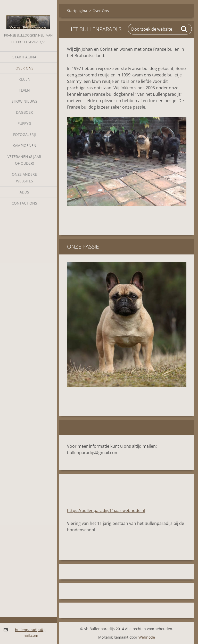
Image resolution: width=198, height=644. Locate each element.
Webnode (147, 637)
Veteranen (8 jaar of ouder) (24, 160)
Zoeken (184, 29)
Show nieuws (24, 101)
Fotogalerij (24, 134)
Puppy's (24, 123)
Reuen (24, 79)
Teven (24, 90)
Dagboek (24, 112)
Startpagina (24, 57)
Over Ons (24, 68)
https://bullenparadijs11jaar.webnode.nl (106, 510)
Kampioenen (24, 145)
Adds (24, 192)
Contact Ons (24, 203)
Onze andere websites (24, 178)
